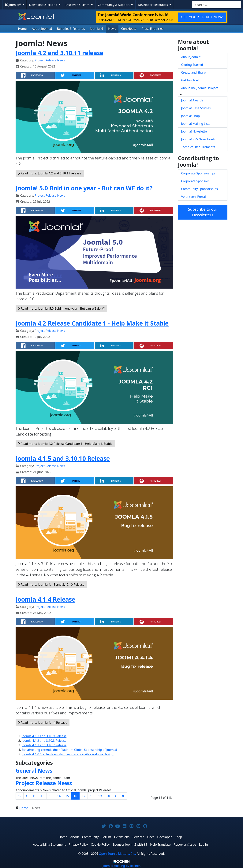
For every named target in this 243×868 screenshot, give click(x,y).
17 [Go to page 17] (84, 796)
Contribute (129, 29)
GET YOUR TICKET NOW (202, 17)
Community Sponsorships (199, 189)
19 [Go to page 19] (100, 796)
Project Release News (50, 60)
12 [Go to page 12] (42, 796)
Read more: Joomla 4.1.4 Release (43, 723)
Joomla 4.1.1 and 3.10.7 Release (44, 745)
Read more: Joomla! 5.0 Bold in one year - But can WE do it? (61, 308)
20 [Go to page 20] (108, 796)
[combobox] (217, 5)
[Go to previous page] (27, 796)
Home (22, 29)
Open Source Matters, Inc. (117, 854)
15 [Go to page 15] (67, 796)
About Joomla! (42, 29)
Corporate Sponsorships (198, 173)
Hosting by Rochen (121, 866)
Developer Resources (153, 5)
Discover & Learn (78, 5)
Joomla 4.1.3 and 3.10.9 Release (44, 736)
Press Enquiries (153, 29)
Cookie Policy (100, 844)
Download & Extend (44, 5)
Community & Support (114, 5)
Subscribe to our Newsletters (203, 212)
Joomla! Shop (190, 116)
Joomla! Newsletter (195, 131)
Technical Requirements (198, 147)
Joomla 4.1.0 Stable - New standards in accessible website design (68, 754)
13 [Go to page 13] (51, 796)
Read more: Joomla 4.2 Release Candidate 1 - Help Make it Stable (65, 444)
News (112, 29)
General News (34, 771)
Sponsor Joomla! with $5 (130, 844)
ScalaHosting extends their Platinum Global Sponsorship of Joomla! (69, 750)
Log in (204, 844)
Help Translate (160, 844)
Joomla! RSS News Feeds (198, 139)
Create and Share (193, 72)
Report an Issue (185, 844)
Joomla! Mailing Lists (196, 124)
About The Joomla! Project (200, 88)
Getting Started (192, 65)
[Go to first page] (20, 796)
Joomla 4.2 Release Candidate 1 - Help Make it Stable (92, 323)
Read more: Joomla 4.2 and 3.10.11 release (50, 173)
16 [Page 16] (75, 796)
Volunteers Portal (193, 197)
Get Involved (190, 80)
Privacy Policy (78, 844)
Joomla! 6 (97, 29)
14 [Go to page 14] (59, 796)
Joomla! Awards (192, 100)
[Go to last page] (123, 796)
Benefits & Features (71, 29)
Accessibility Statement (49, 844)
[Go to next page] (116, 796)
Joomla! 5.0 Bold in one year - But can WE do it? (84, 188)
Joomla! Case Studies (196, 108)
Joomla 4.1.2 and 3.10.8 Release (44, 741)
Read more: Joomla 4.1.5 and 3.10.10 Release (51, 585)
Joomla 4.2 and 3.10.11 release (59, 53)
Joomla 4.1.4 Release (45, 599)
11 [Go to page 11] (34, 796)
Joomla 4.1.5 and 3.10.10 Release (63, 458)
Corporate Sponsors (195, 181)
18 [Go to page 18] (92, 796)
